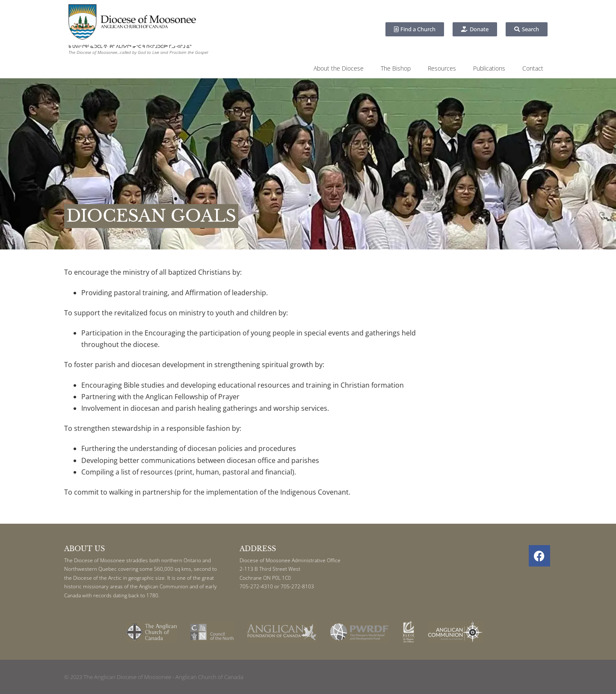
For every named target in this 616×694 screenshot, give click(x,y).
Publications (489, 68)
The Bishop (396, 68)
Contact (533, 68)
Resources (442, 68)
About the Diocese (339, 68)
